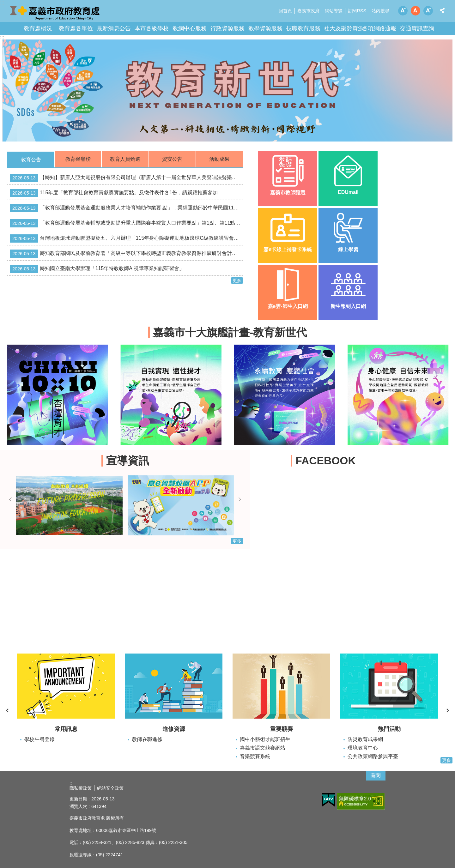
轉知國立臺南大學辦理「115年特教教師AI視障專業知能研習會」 (97, 269)
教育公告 (31, 160)
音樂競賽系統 (255, 756)
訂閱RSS (357, 11)
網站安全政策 (110, 788)
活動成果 (219, 159)
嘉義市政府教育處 (55, 13)
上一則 (10, 499)
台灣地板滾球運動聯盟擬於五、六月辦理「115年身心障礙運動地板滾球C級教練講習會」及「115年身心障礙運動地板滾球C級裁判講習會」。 (126, 238)
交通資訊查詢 (417, 28)
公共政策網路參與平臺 (373, 756)
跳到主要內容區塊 (3, 3)
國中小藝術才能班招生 (265, 739)
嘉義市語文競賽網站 (263, 748)
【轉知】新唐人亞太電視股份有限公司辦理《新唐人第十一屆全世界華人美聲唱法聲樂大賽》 (126, 178)
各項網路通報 (379, 28)
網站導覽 (334, 11)
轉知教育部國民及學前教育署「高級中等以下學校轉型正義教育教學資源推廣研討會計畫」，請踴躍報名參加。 (126, 254)
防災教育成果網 (365, 739)
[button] (227, 90)
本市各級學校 (152, 28)
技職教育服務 (303, 28)
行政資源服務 (227, 28)
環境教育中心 (363, 748)
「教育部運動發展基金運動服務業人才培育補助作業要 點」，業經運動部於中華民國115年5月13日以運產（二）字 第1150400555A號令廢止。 (126, 208)
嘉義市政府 (308, 11)
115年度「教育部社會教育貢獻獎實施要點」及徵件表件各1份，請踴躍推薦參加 (114, 193)
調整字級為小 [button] (403, 11)
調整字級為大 (428, 11)
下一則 (240, 499)
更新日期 (78, 799)
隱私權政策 (81, 788)
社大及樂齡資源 (344, 28)
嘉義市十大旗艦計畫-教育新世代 (230, 332)
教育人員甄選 (125, 159)
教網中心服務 (190, 28)
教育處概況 (38, 28)
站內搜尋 (380, 11)
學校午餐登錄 (39, 739)
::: (2, 37)
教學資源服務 (265, 28)
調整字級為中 (416, 11)
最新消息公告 (114, 28)
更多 (237, 280)
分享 (442, 10)
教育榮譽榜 (78, 159)
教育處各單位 (76, 28)
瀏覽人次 (78, 806)
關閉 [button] (376, 775)
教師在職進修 (147, 739)
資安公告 (172, 159)
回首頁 (285, 11)
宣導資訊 (128, 461)
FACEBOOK (325, 461)
